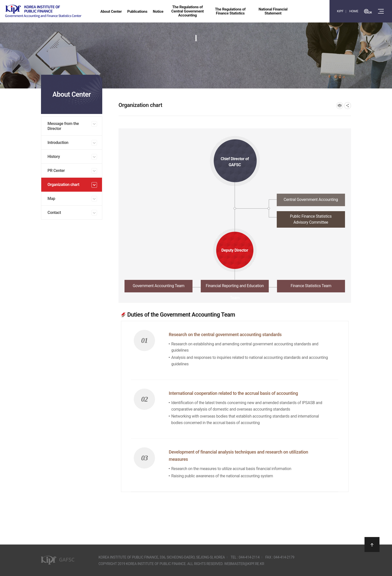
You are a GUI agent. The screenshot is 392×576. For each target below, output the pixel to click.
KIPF (340, 11)
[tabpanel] (235, 399)
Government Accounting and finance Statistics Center (43, 11)
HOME (354, 11)
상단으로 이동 (372, 545)
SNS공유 (348, 106)
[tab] (235, 201)
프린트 (340, 106)
